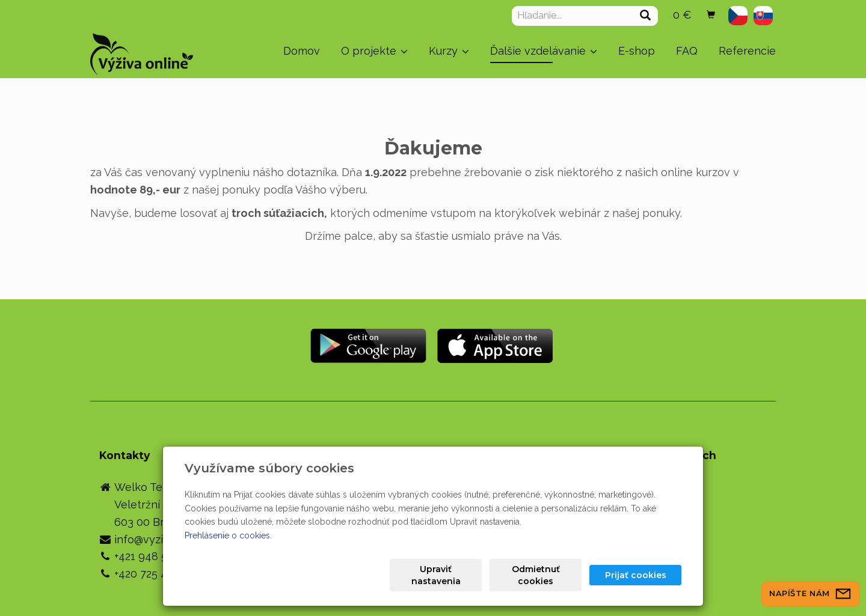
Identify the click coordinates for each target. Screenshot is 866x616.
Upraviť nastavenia (436, 575)
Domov (302, 51)
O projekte (374, 51)
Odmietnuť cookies (536, 575)
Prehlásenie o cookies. (228, 535)
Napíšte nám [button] (811, 593)
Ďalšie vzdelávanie (544, 51)
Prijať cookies (636, 575)
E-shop (637, 51)
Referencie (747, 51)
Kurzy (449, 51)
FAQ (687, 51)
